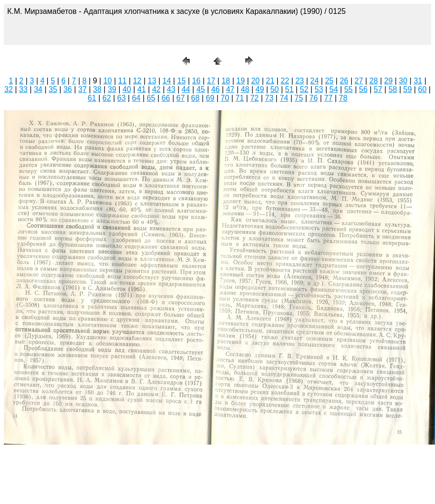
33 (23, 89)
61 (92, 98)
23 (300, 81)
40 (127, 89)
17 (211, 81)
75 (299, 98)
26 (344, 81)
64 (136, 98)
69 (210, 98)
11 (123, 81)
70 (225, 98)
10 (108, 81)
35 (53, 89)
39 (112, 89)
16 (196, 81)
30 (403, 81)
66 (166, 98)
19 (240, 81)
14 (167, 81)
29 (389, 81)
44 (186, 89)
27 (359, 81)
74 (284, 98)
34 (38, 89)
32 (9, 89)
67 (181, 98)
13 (152, 81)
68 (195, 98)
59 (408, 89)
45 (201, 89)
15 (182, 81)
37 (82, 89)
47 (230, 89)
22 (285, 81)
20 (255, 81)
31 (418, 81)
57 (378, 89)
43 (171, 89)
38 (97, 89)
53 (319, 89)
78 (343, 98)
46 (216, 89)
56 (363, 89)
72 (254, 98)
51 (289, 89)
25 (329, 81)
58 (393, 89)
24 (315, 81)
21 (270, 81)
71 (240, 98)
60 (423, 89)
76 (314, 98)
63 (122, 98)
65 (151, 98)
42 (156, 89)
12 (137, 81)
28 (374, 81)
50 (275, 89)
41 (142, 89)
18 (226, 81)
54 (334, 89)
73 (269, 98)
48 (245, 89)
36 (68, 89)
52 (304, 89)
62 (107, 98)
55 (348, 89)
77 (328, 98)
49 (260, 89)
